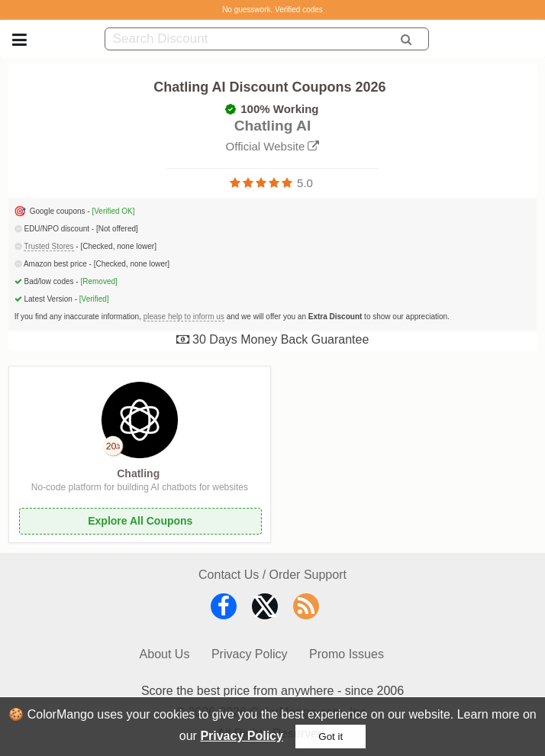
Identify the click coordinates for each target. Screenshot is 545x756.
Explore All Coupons (140, 521)
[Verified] (94, 299)
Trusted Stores (48, 246)
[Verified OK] (113, 211)
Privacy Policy (242, 736)
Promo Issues (347, 654)
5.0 (305, 183)
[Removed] (98, 281)
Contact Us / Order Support (272, 575)
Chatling (138, 473)
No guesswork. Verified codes (272, 10)
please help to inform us (184, 317)
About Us (165, 654)
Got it (331, 737)
